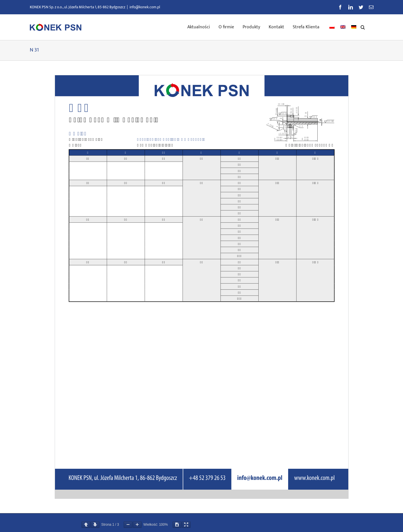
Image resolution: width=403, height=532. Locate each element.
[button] (363, 27)
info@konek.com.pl (145, 7)
